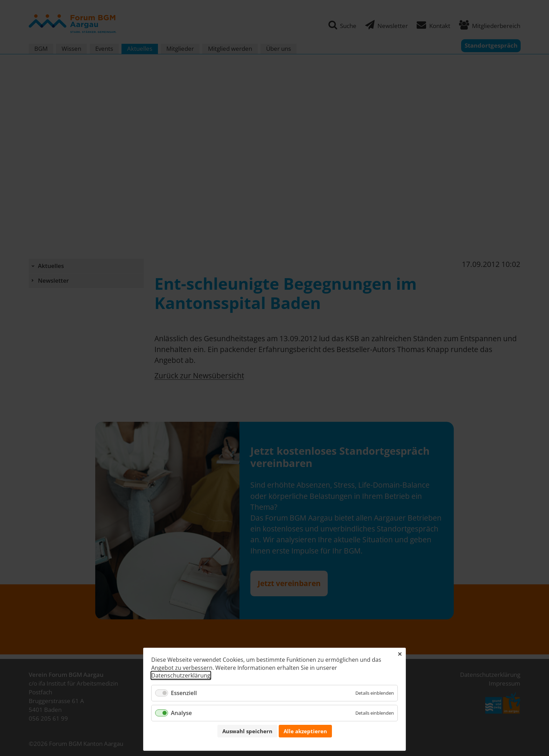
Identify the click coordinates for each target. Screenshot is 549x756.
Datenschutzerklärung (181, 675)
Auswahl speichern (247, 731)
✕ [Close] (400, 654)
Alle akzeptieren (305, 731)
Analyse (181, 713)
